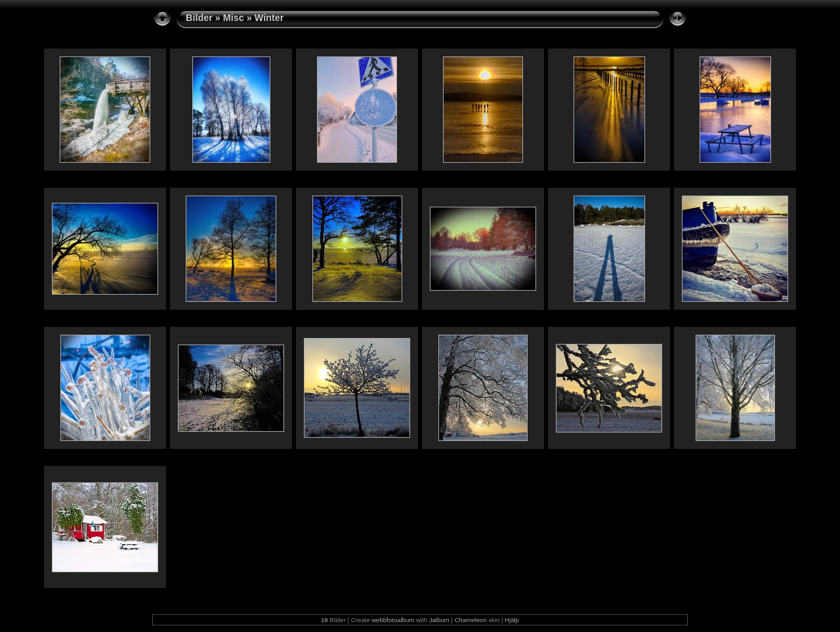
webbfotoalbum (393, 620)
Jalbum (439, 620)
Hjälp (512, 620)
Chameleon (470, 620)
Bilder (199, 18)
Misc (234, 18)
